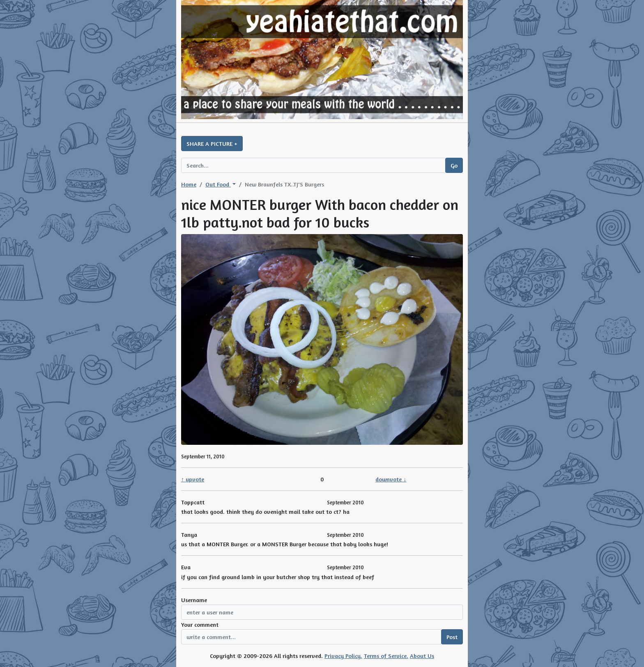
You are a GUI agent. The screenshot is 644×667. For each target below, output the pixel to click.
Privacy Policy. (343, 656)
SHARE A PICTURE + (212, 144)
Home (189, 184)
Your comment (200, 624)
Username (194, 600)
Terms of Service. (386, 656)
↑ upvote (193, 479)
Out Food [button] (218, 184)
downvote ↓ (391, 479)
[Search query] (313, 165)
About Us (422, 656)
